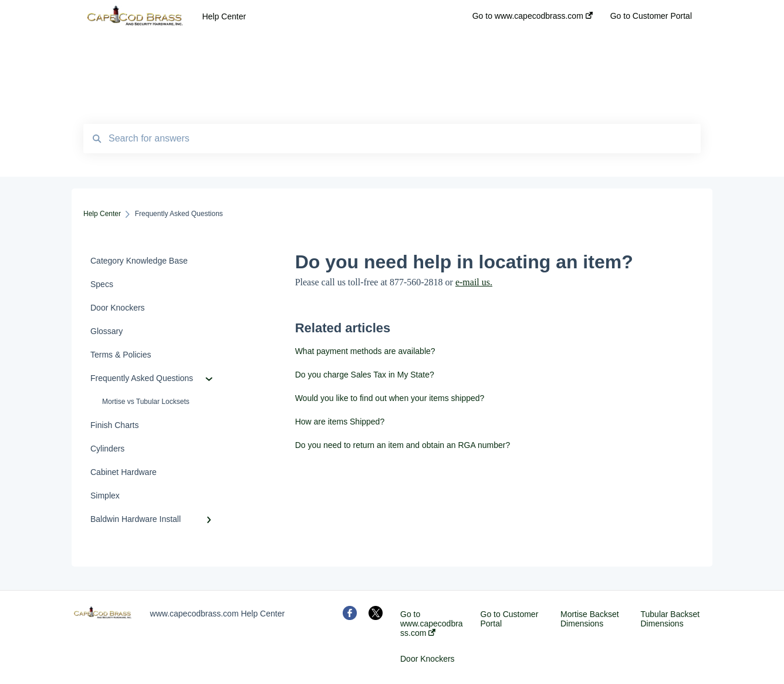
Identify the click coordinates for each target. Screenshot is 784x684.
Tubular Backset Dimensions (670, 619)
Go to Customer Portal (510, 619)
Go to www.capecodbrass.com (432, 624)
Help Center (224, 16)
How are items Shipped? (340, 422)
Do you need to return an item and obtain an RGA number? (403, 445)
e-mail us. (474, 282)
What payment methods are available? (365, 351)
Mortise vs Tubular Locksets (146, 402)
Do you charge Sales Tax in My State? (365, 375)
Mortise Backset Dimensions (590, 619)
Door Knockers (428, 659)
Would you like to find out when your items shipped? (390, 398)
